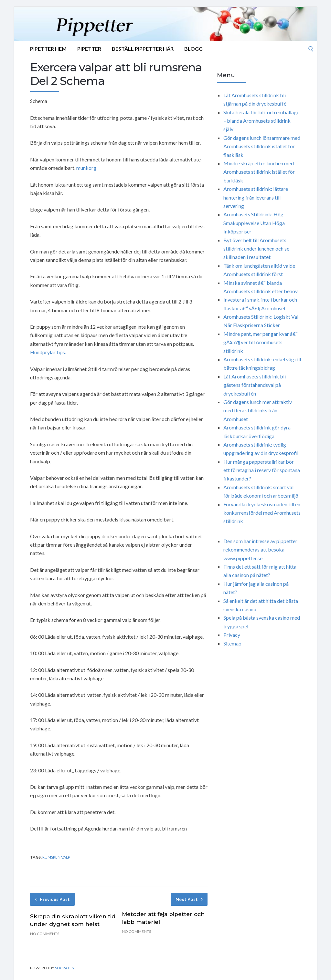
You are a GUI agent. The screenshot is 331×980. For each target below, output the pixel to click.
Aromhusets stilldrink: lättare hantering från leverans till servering (256, 197)
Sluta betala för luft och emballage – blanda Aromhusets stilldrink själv (261, 121)
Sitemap (232, 643)
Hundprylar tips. (48, 352)
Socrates (64, 968)
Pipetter (89, 49)
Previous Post (52, 899)
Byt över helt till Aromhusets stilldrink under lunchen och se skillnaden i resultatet (256, 249)
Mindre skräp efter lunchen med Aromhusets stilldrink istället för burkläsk (259, 172)
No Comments (45, 934)
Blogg (193, 49)
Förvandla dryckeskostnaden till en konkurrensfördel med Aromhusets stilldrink (262, 513)
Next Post (189, 899)
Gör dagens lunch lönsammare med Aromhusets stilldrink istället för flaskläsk (262, 146)
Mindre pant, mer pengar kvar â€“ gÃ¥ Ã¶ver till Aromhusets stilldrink (261, 342)
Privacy (232, 635)
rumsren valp (56, 857)
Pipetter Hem (48, 49)
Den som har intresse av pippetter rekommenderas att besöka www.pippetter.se (260, 550)
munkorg (86, 168)
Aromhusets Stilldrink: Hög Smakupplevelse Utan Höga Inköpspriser (254, 223)
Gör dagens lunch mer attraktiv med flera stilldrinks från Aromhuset (258, 410)
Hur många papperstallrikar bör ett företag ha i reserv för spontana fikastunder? (262, 470)
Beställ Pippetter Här (143, 49)
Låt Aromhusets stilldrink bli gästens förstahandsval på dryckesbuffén (255, 385)
